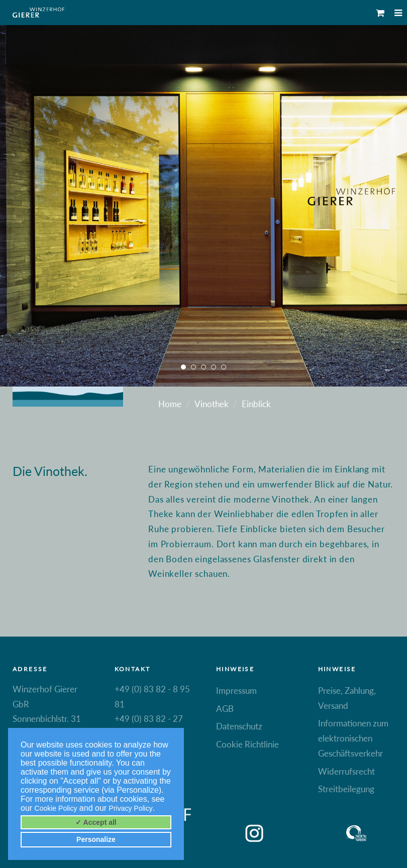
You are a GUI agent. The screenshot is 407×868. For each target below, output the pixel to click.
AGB (225, 709)
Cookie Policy (56, 808)
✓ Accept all (96, 822)
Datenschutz (239, 726)
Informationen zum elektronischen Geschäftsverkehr (353, 738)
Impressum (236, 691)
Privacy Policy (131, 808)
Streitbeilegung (346, 789)
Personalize (96, 839)
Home (170, 404)
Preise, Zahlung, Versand (347, 698)
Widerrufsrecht (346, 771)
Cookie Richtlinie (247, 744)
